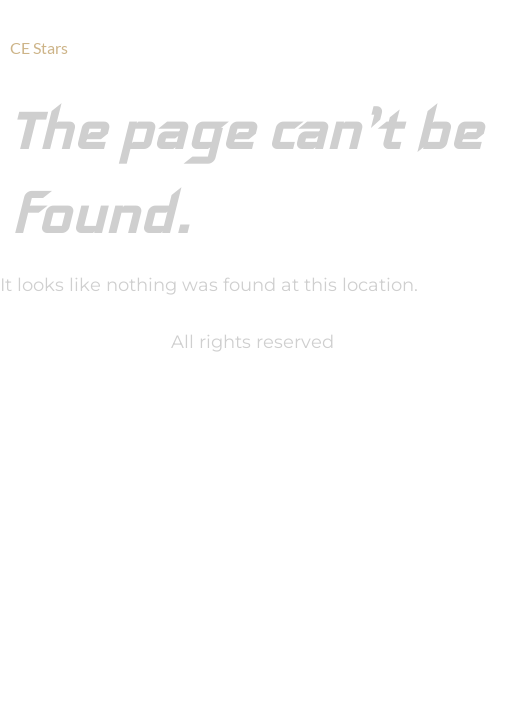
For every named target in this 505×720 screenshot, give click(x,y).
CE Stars (39, 47)
